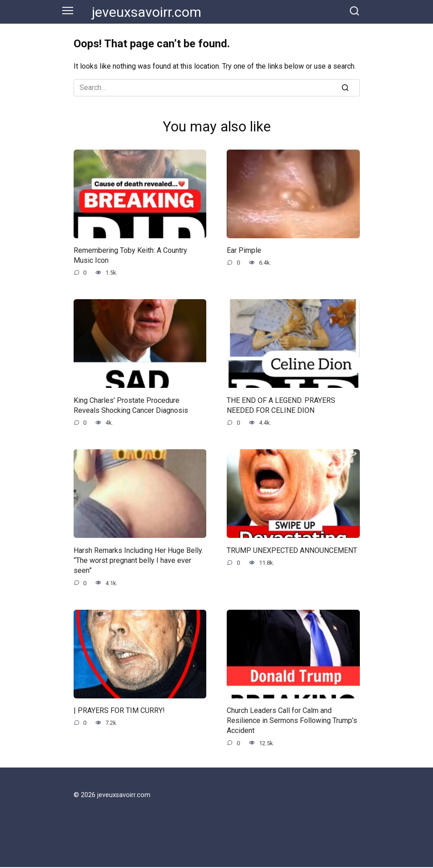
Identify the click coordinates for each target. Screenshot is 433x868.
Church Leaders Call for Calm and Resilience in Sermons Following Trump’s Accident (292, 721)
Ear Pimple (244, 250)
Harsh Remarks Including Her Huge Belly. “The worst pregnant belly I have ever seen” (138, 561)
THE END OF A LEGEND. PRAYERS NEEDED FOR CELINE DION (281, 405)
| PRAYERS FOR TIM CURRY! (119, 711)
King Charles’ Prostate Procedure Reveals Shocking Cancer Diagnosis (131, 405)
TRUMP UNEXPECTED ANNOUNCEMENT (292, 550)
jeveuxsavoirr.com (147, 12)
